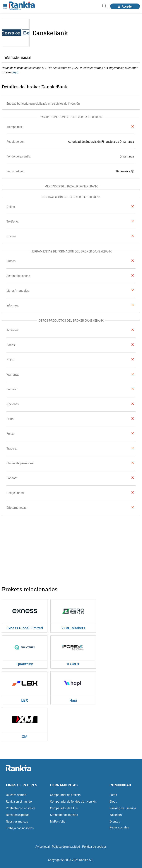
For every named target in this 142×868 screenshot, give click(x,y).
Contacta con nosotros (21, 808)
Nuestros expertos (18, 815)
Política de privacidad (66, 847)
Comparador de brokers (65, 795)
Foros (113, 795)
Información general (18, 57)
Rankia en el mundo (19, 801)
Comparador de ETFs (64, 808)
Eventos (115, 821)
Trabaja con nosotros (20, 828)
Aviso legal (43, 847)
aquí (15, 72)
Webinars (116, 815)
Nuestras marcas (17, 821)
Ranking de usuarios (123, 808)
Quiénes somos (16, 795)
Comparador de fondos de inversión (73, 801)
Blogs (113, 801)
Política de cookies (94, 847)
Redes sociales (119, 827)
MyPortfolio (58, 821)
